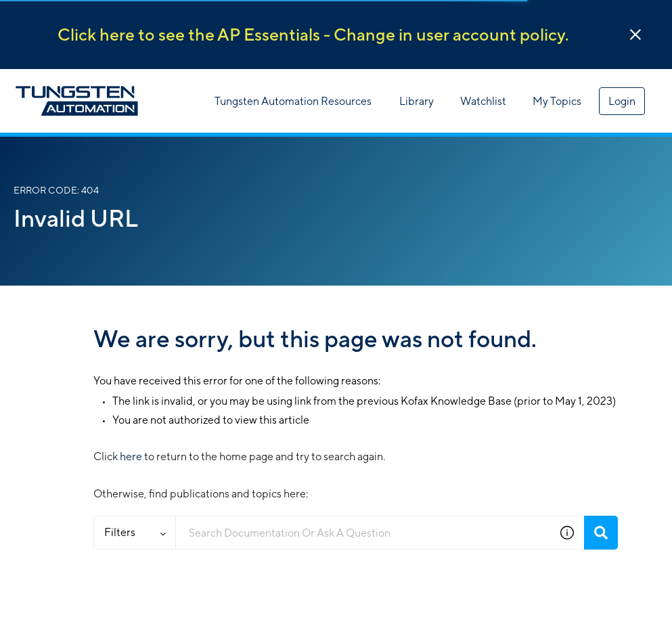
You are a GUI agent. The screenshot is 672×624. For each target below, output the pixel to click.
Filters (135, 532)
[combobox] (363, 533)
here (131, 456)
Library (417, 101)
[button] (635, 35)
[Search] (601, 533)
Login (622, 101)
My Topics (557, 101)
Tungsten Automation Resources (293, 101)
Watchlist (483, 101)
